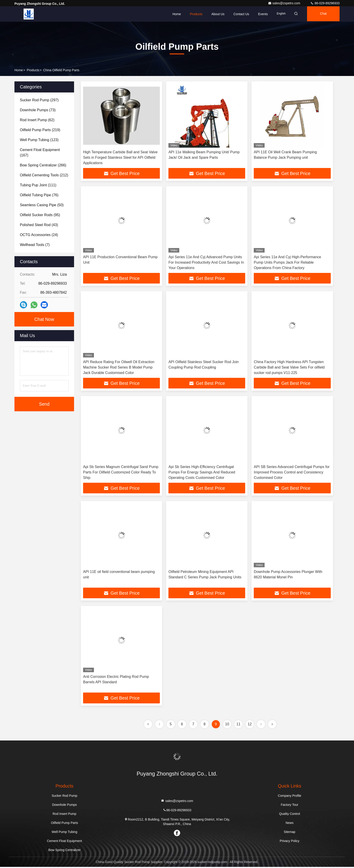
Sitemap (290, 833)
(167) (40, 153)
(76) (39, 195)
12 (250, 725)
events (260, 14)
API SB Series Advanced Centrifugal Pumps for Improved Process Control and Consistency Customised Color (292, 473)
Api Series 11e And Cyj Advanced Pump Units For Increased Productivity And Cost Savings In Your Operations (206, 263)
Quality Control (290, 815)
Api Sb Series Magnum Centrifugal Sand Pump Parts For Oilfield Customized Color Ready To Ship (121, 473)
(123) (39, 140)
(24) (39, 235)
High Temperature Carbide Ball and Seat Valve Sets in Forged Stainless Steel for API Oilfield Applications (120, 157)
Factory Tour (290, 806)
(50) (42, 205)
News (290, 824)
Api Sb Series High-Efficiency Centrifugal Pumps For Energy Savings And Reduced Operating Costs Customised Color (202, 473)
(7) (35, 245)
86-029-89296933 (325, 3)
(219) (40, 130)
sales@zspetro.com (285, 3)
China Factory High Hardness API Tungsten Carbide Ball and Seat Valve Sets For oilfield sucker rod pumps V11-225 (289, 368)
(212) (44, 175)
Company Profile (290, 797)
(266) (43, 165)
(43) (39, 225)
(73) (38, 110)
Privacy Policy (290, 842)
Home (174, 14)
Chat (323, 14)
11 (238, 725)
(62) (37, 120)
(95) (40, 215)
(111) (38, 185)
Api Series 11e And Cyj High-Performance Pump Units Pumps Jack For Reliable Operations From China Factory (287, 263)
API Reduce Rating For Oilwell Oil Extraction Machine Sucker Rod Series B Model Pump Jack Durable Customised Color (119, 368)
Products (193, 14)
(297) (39, 100)
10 (227, 725)
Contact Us (239, 14)
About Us (215, 14)
